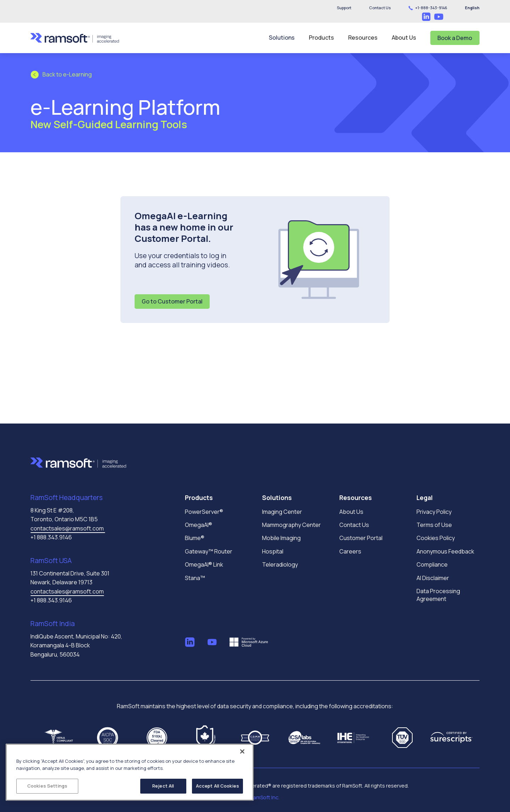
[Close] (242, 751)
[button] (380, 8)
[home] (75, 38)
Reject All (163, 786)
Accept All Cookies (217, 786)
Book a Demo (455, 38)
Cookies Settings (47, 786)
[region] (130, 772)
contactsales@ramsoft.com (68, 528)
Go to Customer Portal (172, 301)
